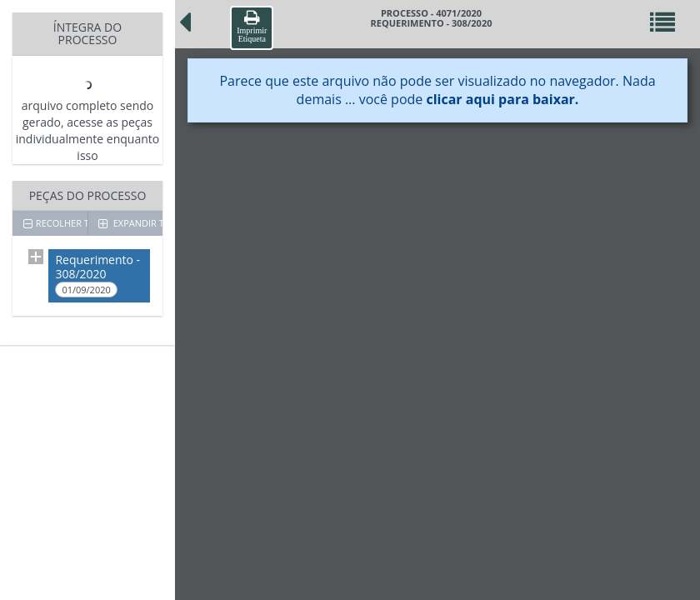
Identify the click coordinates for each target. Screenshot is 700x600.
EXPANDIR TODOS (130, 223)
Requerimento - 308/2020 (97, 275)
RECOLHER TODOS (55, 223)
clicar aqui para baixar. (502, 99)
